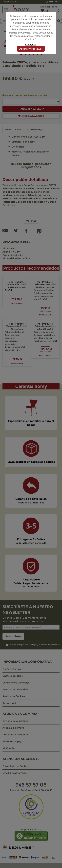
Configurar (31, 44)
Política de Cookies (20, 33)
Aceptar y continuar (31, 49)
